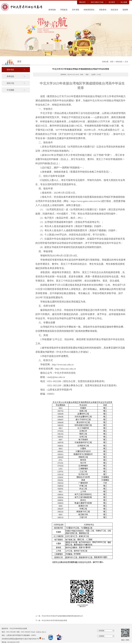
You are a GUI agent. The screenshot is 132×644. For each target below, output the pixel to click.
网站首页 (82, 2)
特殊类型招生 (89, 10)
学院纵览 (64, 10)
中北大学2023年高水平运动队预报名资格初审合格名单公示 (62, 616)
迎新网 (125, 10)
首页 (112, 62)
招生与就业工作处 (97, 2)
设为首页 (112, 2)
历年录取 (76, 10)
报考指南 (52, 10)
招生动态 (119, 62)
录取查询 (103, 10)
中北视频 (16, 90)
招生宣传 (114, 10)
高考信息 (16, 76)
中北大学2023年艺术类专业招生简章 (54, 621)
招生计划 (16, 83)
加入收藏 (124, 2)
